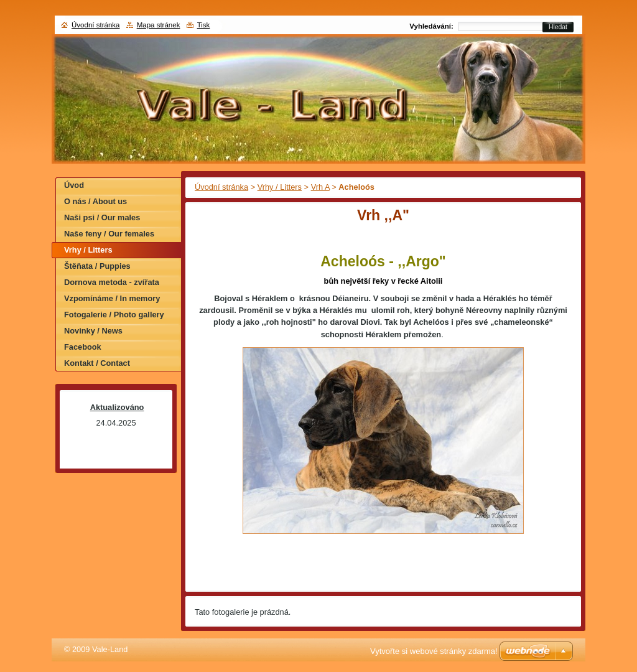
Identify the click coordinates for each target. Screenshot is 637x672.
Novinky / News (93, 331)
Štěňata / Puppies (97, 266)
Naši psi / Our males (102, 217)
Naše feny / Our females (109, 234)
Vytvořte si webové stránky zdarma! (434, 651)
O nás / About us (95, 201)
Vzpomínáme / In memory (112, 298)
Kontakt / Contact (97, 363)
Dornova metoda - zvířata (112, 282)
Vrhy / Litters (280, 187)
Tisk (204, 25)
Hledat (558, 27)
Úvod (74, 185)
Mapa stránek (159, 25)
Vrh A (320, 187)
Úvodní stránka (221, 187)
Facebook (83, 347)
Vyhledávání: (431, 26)
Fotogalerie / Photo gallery (114, 315)
